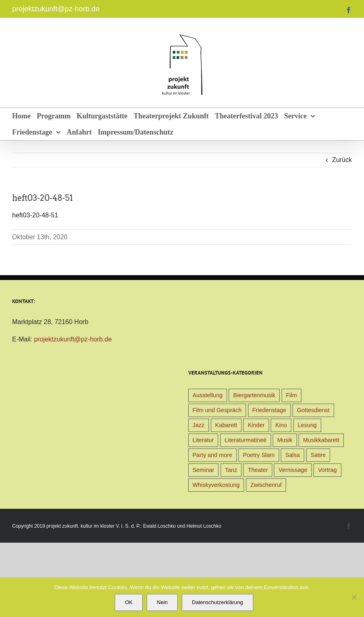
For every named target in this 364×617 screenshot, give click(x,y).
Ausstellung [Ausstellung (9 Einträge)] (208, 395)
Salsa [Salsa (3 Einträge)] (292, 455)
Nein (162, 602)
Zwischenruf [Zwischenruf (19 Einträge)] (266, 485)
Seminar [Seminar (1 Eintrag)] (204, 470)
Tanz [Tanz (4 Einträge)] (231, 470)
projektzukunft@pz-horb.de (56, 9)
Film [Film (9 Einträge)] (291, 395)
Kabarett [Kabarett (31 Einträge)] (226, 425)
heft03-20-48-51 (35, 215)
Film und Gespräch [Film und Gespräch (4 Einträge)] (217, 410)
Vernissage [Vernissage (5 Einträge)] (293, 470)
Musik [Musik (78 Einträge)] (285, 440)
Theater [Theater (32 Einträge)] (258, 470)
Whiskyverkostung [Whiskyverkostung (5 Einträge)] (216, 485)
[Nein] (354, 597)
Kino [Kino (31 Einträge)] (281, 425)
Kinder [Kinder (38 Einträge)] (256, 425)
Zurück (342, 160)
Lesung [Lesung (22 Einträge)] (307, 425)
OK (129, 602)
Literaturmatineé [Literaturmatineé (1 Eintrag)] (246, 440)
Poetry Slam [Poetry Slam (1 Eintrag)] (259, 455)
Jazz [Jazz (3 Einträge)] (199, 425)
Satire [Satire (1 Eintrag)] (318, 455)
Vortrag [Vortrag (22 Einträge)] (327, 470)
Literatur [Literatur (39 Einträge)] (203, 440)
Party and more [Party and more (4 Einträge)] (213, 455)
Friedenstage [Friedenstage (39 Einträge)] (269, 410)
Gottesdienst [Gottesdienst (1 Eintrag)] (313, 410)
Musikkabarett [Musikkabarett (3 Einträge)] (321, 440)
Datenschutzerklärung (217, 602)
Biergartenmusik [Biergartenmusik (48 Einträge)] (254, 395)
